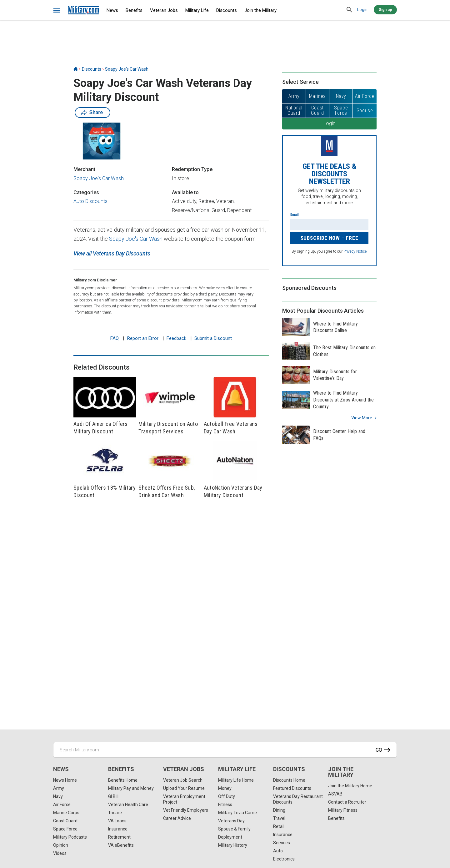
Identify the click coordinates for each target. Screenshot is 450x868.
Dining (279, 810)
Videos (60, 853)
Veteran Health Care (128, 805)
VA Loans (117, 821)
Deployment (230, 837)
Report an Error (143, 338)
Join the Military (260, 10)
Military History (233, 845)
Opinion (61, 845)
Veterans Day (231, 821)
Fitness (225, 805)
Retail (279, 826)
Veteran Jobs (164, 10)
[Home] (76, 69)
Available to (185, 192)
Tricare (115, 813)
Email (295, 215)
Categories (86, 192)
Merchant (84, 169)
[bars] (57, 10)
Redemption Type (192, 169)
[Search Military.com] (225, 750)
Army (59, 788)
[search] (349, 10)
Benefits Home (123, 780)
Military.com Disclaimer (95, 280)
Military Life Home (236, 780)
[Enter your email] (329, 225)
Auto (278, 851)
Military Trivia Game (237, 813)
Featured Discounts (292, 788)
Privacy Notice (355, 251)
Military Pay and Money (131, 788)
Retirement (119, 837)
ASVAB (335, 794)
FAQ (115, 338)
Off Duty (227, 796)
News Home (65, 780)
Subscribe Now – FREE (330, 238)
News (112, 10)
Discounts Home (289, 780)
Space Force (65, 829)
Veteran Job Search (183, 780)
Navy (58, 796)
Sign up (385, 10)
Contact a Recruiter (347, 802)
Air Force (62, 805)
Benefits (134, 10)
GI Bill (113, 796)
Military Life (197, 10)
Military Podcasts (70, 837)
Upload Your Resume (184, 788)
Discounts (227, 10)
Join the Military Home (350, 786)
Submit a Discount (213, 338)
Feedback (176, 338)
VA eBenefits (121, 845)
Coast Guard (65, 821)
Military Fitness (343, 810)
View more (362, 418)
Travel (279, 818)
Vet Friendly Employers (186, 810)
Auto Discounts (90, 201)
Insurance (118, 829)
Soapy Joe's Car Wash (127, 69)
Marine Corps (66, 813)
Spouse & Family (234, 829)
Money (225, 788)
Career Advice (177, 818)
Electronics (284, 859)
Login (362, 10)
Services (282, 843)
